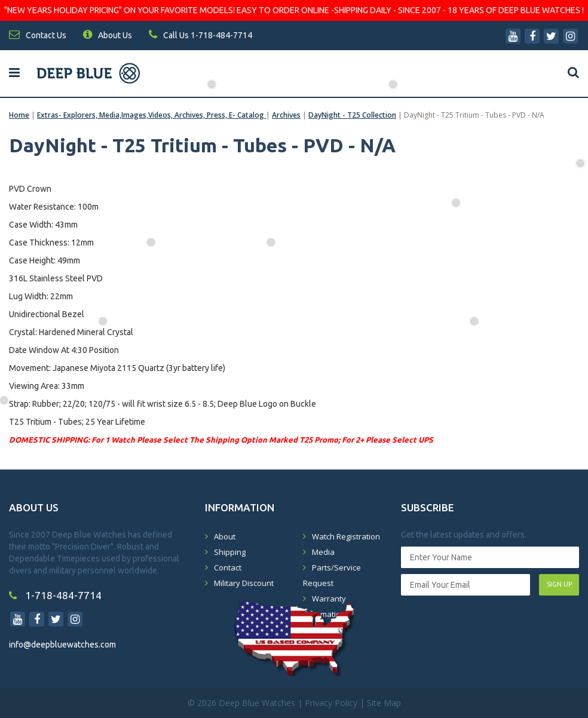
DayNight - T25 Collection (352, 115)
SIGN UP (559, 584)
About (225, 536)
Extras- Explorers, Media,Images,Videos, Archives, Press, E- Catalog (151, 115)
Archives (286, 115)
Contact (228, 567)
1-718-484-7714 (55, 595)
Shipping (230, 552)
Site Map (384, 703)
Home (19, 115)
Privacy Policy (331, 703)
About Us (108, 35)
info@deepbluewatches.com (62, 645)
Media (323, 552)
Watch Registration (346, 536)
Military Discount (244, 583)
